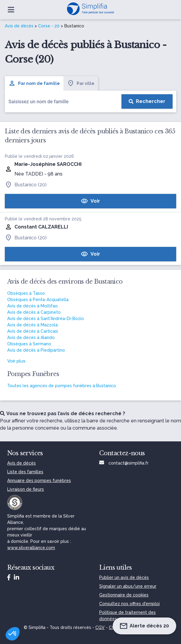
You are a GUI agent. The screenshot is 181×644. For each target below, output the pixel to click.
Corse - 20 (49, 26)
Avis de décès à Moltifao (32, 306)
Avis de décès (19, 26)
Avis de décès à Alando (31, 338)
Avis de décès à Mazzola (32, 325)
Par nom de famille (34, 83)
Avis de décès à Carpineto (34, 312)
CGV (100, 627)
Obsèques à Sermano (29, 344)
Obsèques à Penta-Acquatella (38, 300)
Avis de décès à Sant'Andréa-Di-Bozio (46, 319)
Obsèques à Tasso (26, 293)
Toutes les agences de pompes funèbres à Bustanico (62, 386)
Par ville (81, 83)
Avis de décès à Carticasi (33, 331)
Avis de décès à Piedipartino (36, 350)
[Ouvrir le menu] (11, 10)
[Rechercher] (147, 101)
